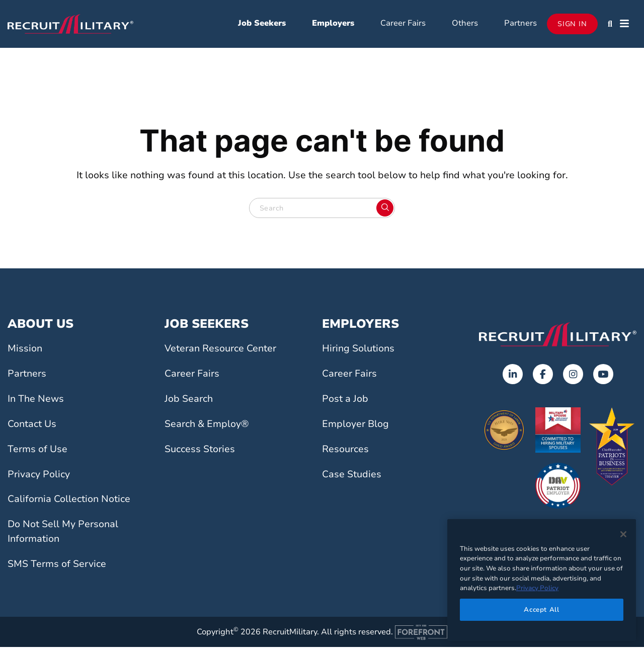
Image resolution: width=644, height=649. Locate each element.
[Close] (623, 534)
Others (465, 24)
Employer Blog (355, 426)
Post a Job (345, 401)
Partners (520, 24)
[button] (610, 25)
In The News (36, 401)
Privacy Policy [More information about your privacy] (537, 588)
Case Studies (352, 476)
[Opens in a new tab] (513, 377)
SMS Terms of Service (57, 566)
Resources (345, 451)
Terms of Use (37, 451)
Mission (25, 351)
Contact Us (32, 426)
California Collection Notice (69, 501)
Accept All (542, 610)
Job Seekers (262, 24)
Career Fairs (403, 24)
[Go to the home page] (558, 336)
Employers (333, 24)
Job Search (189, 401)
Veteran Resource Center (220, 351)
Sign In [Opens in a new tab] (572, 25)
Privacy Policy (39, 476)
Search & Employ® (207, 426)
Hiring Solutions (358, 351)
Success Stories (200, 451)
